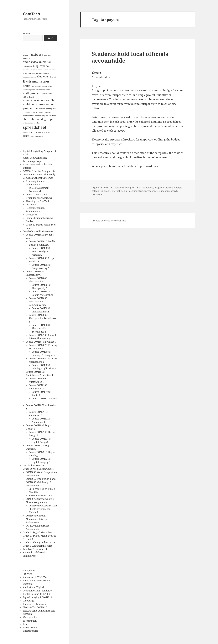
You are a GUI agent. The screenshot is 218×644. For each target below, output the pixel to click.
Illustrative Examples (34, 604)
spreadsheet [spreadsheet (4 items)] (35, 127)
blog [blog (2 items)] (36, 66)
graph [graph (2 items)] (27, 86)
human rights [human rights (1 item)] (47, 86)
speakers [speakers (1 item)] (37, 123)
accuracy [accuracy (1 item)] (26, 55)
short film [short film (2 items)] (29, 119)
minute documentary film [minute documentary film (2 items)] (39, 100)
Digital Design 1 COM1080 (37, 594)
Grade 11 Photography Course (39, 542)
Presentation (30, 621)
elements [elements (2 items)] (43, 77)
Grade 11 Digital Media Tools (38, 532)
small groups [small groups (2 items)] (45, 119)
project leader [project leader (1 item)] (38, 112)
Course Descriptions (36, 195)
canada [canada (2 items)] (44, 66)
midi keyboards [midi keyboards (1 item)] (29, 97)
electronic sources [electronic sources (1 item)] (29, 77)
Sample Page (30, 556)
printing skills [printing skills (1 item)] (51, 109)
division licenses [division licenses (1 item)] (29, 73)
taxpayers (97, 194)
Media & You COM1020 (35, 607)
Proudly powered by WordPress (109, 221)
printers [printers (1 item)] (42, 109)
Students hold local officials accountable (130, 57)
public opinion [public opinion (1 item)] (28, 116)
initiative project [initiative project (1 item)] (29, 90)
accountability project (151, 188)
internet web (118, 191)
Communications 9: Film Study (39, 174)
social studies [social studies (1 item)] (28, 123)
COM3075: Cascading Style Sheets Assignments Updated (43, 509)
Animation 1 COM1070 (35, 577)
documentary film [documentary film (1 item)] (43, 73)
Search (27, 34)
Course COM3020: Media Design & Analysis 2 (41, 251)
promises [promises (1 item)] (48, 112)
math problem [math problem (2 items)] (32, 93)
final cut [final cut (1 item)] (53, 77)
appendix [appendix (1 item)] (26, 59)
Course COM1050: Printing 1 (41, 342)
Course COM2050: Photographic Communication (38, 302)
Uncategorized (31, 631)
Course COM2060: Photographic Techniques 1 (42, 318)
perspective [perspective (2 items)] (30, 108)
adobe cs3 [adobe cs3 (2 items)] (37, 55)
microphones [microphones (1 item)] (47, 94)
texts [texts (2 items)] (26, 136)
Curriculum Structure (35, 465)
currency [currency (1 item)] (39, 70)
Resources (31, 215)
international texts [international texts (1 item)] (43, 90)
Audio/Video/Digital (33, 587)
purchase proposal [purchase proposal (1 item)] (42, 116)
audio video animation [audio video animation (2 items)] (37, 62)
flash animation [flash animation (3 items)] (36, 81)
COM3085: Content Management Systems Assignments (37, 519)
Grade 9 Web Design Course (38, 546)
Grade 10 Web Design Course (38, 469)
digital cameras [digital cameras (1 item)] (49, 70)
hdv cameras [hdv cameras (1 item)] (36, 86)
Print (26, 624)
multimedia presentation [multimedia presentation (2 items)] (39, 104)
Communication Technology (38, 591)
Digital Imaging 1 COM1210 (37, 597)
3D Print (27, 574)
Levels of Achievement (35, 549)
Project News (30, 627)
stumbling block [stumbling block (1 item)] (29, 132)
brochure (168, 188)
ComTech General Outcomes (38, 178)
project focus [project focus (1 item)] (28, 112)
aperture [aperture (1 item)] (47, 55)
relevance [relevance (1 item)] (53, 116)
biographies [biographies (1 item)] (27, 66)
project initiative (135, 191)
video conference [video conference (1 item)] (36, 136)
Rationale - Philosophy (35, 552)
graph (107, 191)
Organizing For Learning (39, 198)
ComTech (31, 14)
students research (168, 191)
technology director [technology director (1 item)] (43, 132)
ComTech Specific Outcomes (38, 231)
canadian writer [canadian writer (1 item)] (29, 70)
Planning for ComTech (38, 201)
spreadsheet (151, 191)
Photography (30, 617)
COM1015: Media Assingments (39, 171)
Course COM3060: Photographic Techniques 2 (41, 328)
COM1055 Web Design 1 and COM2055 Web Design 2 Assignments (41, 482)
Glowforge (29, 601)
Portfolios (31, 205)
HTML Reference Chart (41, 496)
